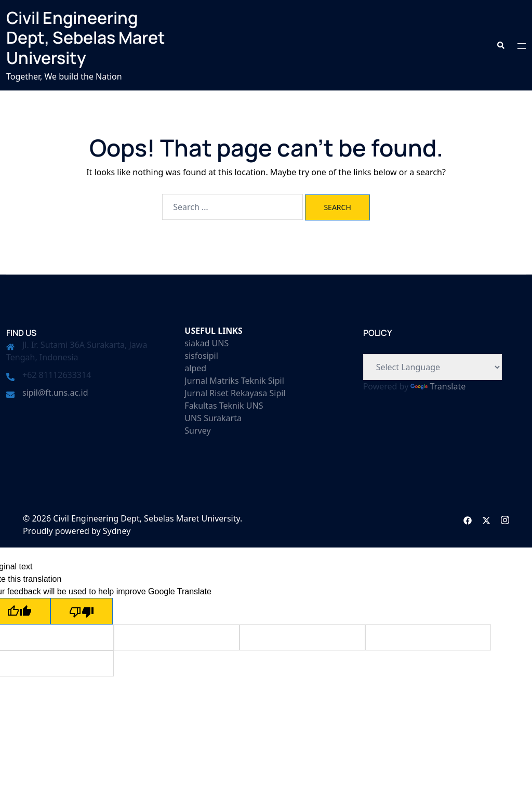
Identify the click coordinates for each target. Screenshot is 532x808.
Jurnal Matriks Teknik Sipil (234, 381)
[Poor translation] (82, 611)
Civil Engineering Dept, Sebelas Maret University (86, 38)
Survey (197, 431)
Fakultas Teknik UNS (224, 406)
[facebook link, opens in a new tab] (468, 518)
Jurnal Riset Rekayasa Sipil (235, 393)
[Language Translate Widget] (433, 367)
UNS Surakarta (213, 418)
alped (195, 368)
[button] (500, 45)
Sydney (117, 531)
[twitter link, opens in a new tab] (486, 518)
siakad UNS (207, 343)
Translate (438, 386)
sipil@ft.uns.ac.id (55, 393)
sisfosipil (201, 356)
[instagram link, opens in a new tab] (505, 518)
